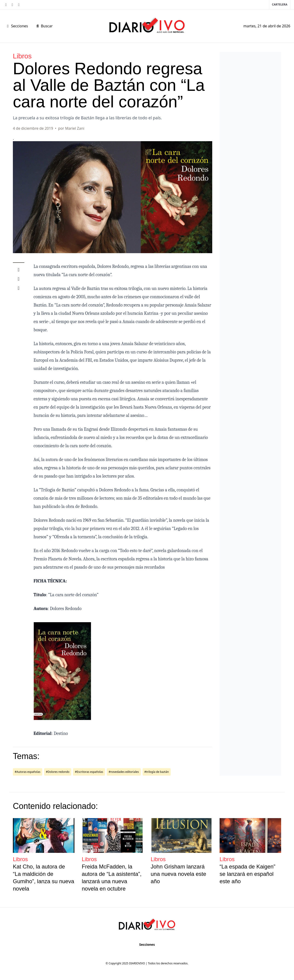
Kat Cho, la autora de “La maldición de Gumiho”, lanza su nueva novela (44, 878)
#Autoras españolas (28, 772)
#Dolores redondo (58, 772)
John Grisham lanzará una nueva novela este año (178, 874)
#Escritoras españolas (89, 772)
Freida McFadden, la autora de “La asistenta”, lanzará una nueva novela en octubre (112, 878)
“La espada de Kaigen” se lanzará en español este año (247, 874)
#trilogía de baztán (157, 772)
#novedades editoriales (124, 772)
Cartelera (280, 4)
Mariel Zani (75, 128)
